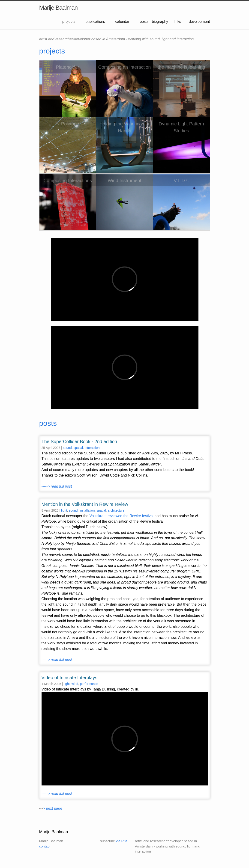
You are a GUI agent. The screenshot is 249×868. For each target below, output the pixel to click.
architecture (116, 510)
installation (87, 510)
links (177, 22)
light (64, 510)
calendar (122, 22)
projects (69, 22)
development (199, 22)
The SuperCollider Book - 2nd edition (79, 441)
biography (160, 22)
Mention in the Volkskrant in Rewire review (85, 504)
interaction (92, 448)
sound (67, 448)
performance (89, 684)
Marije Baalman (58, 8)
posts (144, 22)
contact (45, 846)
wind (75, 684)
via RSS (122, 841)
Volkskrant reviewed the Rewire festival (121, 516)
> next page (52, 808)
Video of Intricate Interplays (69, 678)
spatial (78, 448)
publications (95, 22)
